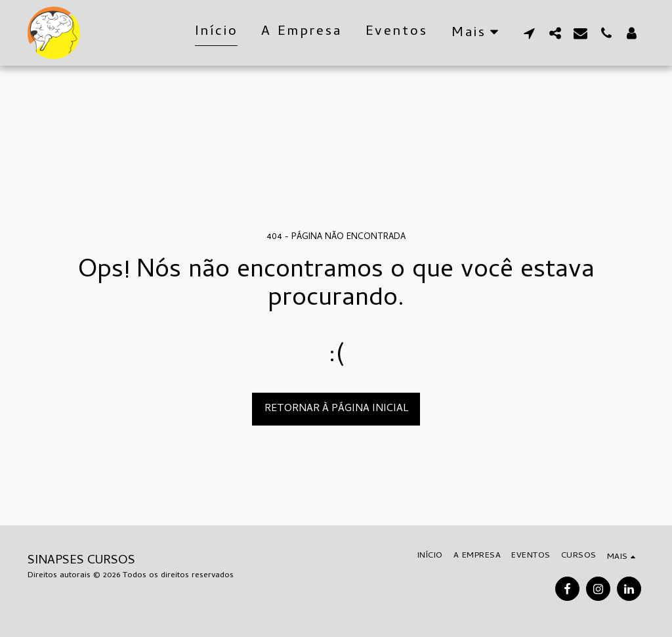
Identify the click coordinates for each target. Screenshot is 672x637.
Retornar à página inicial (336, 409)
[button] (529, 33)
